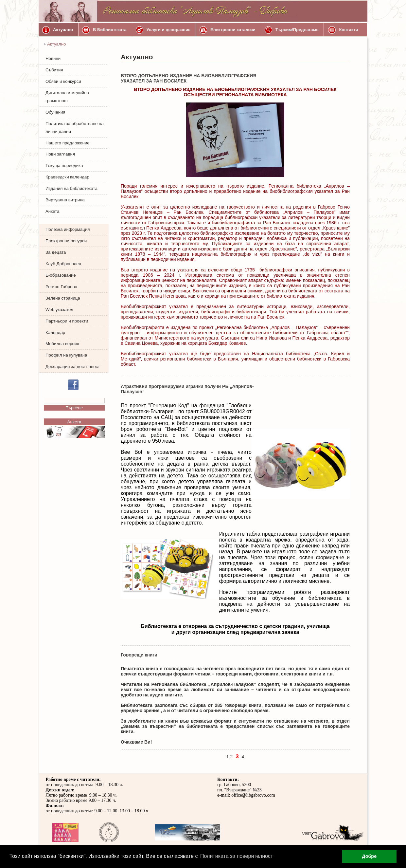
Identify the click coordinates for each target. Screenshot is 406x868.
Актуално (63, 30)
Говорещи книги (139, 655)
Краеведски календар (67, 177)
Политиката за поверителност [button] (237, 856)
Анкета (52, 211)
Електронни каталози (233, 30)
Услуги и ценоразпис (168, 30)
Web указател (59, 310)
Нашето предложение (68, 143)
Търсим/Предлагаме (297, 30)
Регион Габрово (61, 287)
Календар (55, 332)
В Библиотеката (110, 30)
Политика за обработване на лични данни (75, 128)
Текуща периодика (64, 166)
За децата (56, 252)
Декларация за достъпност (73, 367)
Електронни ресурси (66, 241)
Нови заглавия (60, 154)
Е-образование (61, 275)
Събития (54, 70)
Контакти (348, 30)
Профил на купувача (66, 355)
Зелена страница (63, 298)
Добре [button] (369, 856)
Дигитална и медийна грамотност (67, 97)
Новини (53, 58)
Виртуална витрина (65, 200)
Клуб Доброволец (63, 264)
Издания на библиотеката (71, 188)
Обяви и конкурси (63, 81)
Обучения (55, 112)
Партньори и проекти (67, 321)
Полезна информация (68, 229)
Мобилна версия (62, 344)
